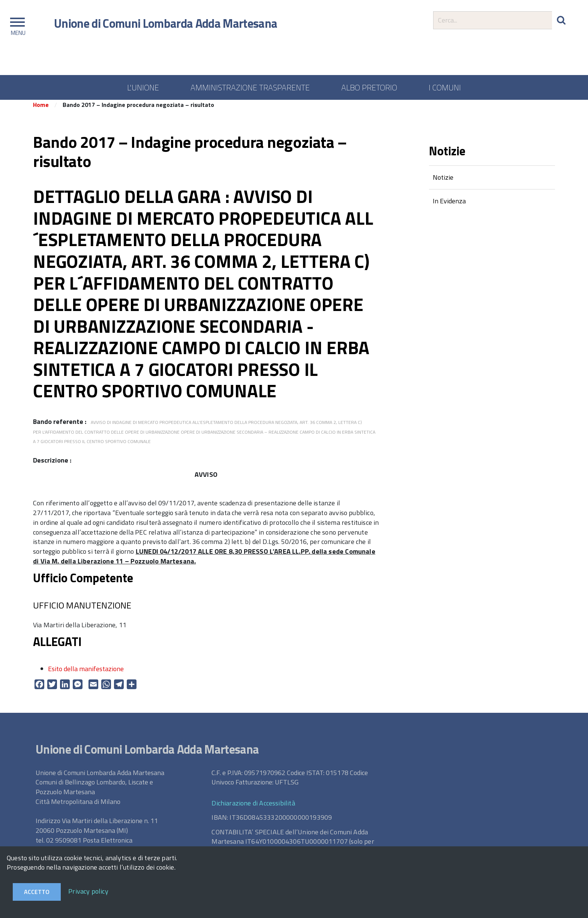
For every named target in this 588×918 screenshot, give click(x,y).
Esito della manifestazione (86, 674)
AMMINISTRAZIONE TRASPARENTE (250, 87)
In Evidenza (449, 206)
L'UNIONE (143, 87)
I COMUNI (445, 87)
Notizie (443, 182)
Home (41, 110)
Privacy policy (88, 891)
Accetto (37, 892)
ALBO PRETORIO (369, 87)
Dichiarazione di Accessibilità (253, 808)
